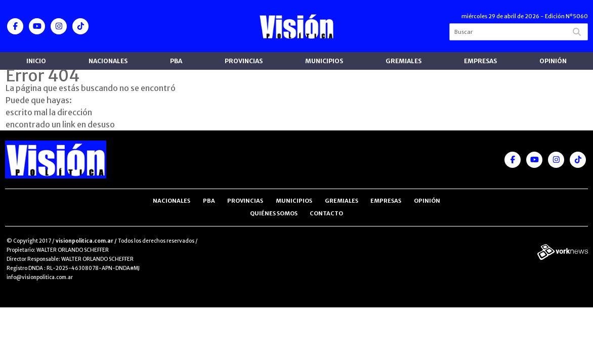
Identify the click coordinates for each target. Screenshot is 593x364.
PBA (176, 61)
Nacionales (108, 61)
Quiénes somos (274, 213)
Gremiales (404, 61)
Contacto (326, 213)
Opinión (553, 61)
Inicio (36, 61)
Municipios (324, 61)
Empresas (480, 61)
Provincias (244, 61)
